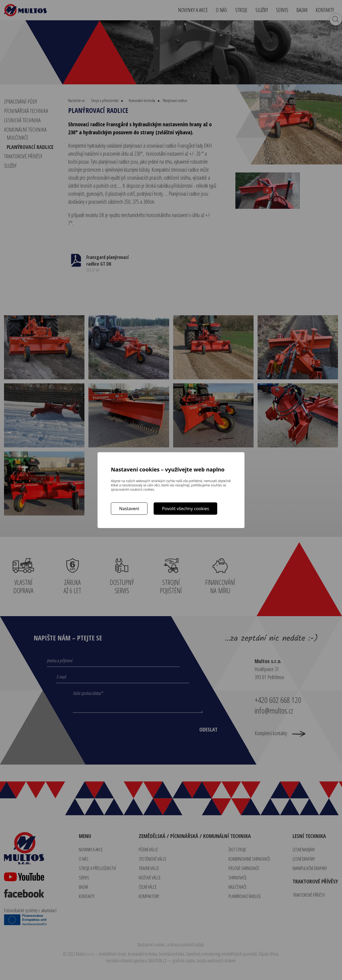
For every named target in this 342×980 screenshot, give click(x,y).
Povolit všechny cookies (185, 509)
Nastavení (129, 509)
